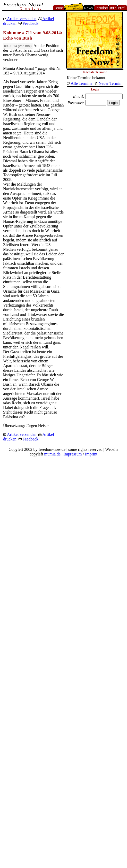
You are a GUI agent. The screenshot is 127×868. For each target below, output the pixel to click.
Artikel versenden (20, 19)
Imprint (91, 454)
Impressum (73, 454)
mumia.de (53, 454)
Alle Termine (79, 83)
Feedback (28, 23)
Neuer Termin (108, 83)
